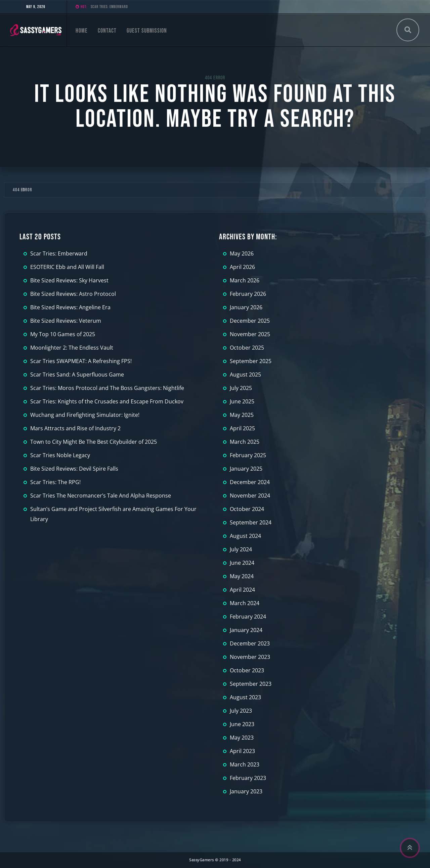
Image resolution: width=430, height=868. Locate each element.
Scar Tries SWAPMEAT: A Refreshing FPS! (81, 361)
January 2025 (246, 469)
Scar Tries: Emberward (109, 7)
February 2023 (248, 778)
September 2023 (251, 684)
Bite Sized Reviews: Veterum (66, 321)
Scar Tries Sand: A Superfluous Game (77, 374)
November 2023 (250, 657)
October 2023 (247, 670)
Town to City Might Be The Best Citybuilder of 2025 (94, 442)
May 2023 (242, 738)
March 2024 (245, 603)
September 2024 (251, 522)
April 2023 (242, 751)
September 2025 (251, 361)
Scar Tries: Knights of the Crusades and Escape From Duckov (107, 401)
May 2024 (242, 576)
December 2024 (250, 482)
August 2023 (245, 697)
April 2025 (242, 428)
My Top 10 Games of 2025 (63, 334)
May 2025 (242, 415)
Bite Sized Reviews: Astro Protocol (73, 294)
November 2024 (250, 496)
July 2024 (241, 549)
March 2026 (245, 280)
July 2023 (241, 711)
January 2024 (246, 630)
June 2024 (242, 563)
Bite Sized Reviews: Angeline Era (70, 307)
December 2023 (250, 643)
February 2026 (248, 294)
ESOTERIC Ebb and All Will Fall (67, 267)
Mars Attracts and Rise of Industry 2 (75, 428)
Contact (107, 31)
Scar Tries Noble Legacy (60, 455)
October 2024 (247, 509)
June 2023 (242, 724)
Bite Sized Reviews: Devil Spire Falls (74, 469)
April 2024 (242, 590)
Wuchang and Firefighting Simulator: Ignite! (85, 415)
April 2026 (242, 267)
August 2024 (245, 536)
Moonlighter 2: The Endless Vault (72, 348)
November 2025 (250, 334)
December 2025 (250, 321)
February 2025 (248, 455)
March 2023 (245, 764)
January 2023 (246, 791)
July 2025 (241, 388)
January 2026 (246, 307)
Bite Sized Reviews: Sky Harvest (69, 280)
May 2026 (242, 253)
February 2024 (248, 617)
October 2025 (247, 348)
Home (82, 31)
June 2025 (242, 401)
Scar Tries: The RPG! (55, 482)
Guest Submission (147, 31)
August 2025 (245, 374)
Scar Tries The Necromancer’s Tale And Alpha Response (101, 496)
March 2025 (245, 442)
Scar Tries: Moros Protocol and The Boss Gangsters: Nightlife (107, 388)
